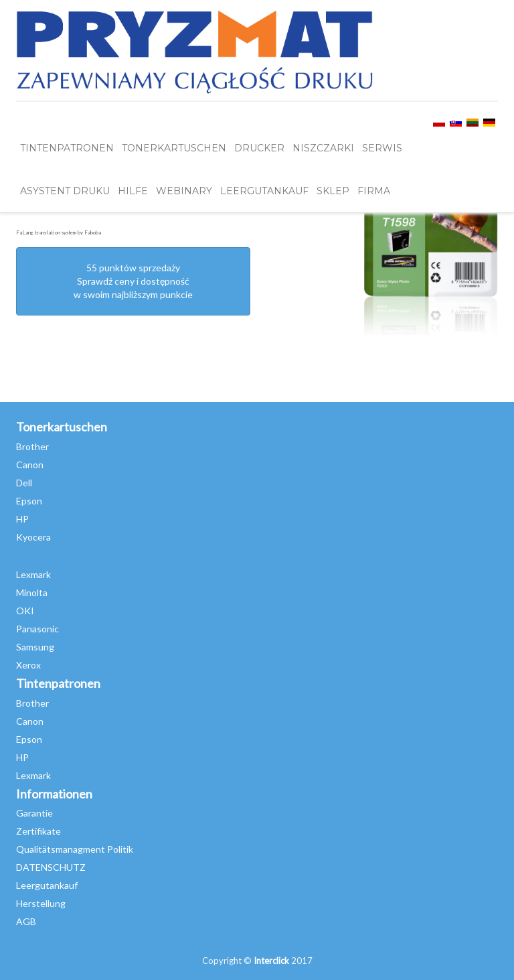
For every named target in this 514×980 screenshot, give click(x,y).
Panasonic (37, 629)
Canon (30, 465)
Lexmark (33, 574)
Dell (24, 483)
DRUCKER (259, 148)
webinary (184, 191)
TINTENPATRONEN (67, 148)
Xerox (28, 665)
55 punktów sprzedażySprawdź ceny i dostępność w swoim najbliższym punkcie (133, 281)
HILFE (133, 191)
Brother (32, 446)
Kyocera (33, 537)
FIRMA (374, 191)
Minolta (32, 592)
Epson (29, 501)
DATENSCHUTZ (51, 867)
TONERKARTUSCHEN (174, 148)
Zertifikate (38, 831)
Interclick (271, 961)
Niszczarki (323, 148)
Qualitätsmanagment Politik (75, 849)
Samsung (35, 647)
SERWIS (382, 148)
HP (22, 519)
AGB (26, 921)
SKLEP (333, 191)
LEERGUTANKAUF (264, 191)
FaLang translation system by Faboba (59, 232)
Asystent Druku (65, 191)
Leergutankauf (47, 885)
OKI (25, 611)
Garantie (34, 813)
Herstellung (41, 903)
